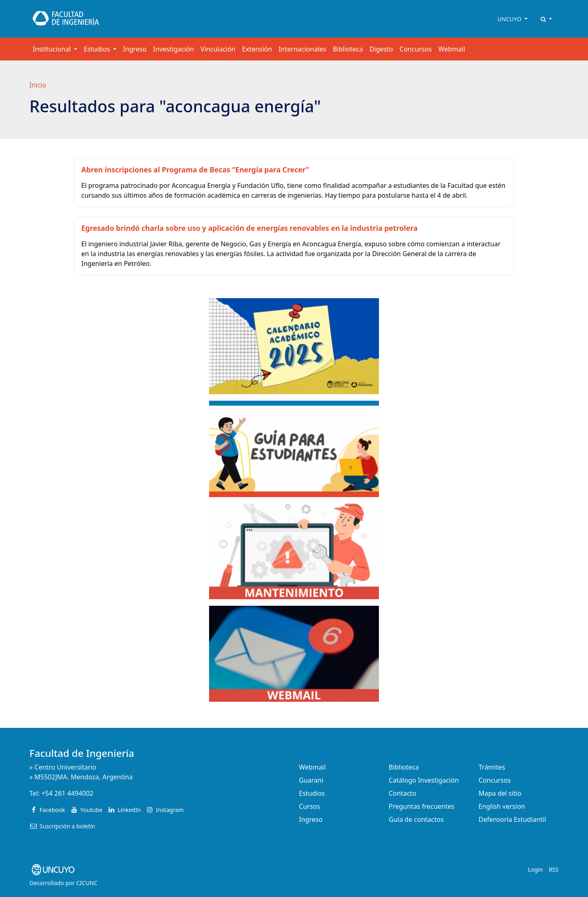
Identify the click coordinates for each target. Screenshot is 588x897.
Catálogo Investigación (424, 780)
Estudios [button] (98, 49)
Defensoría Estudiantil (512, 819)
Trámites (492, 767)
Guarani (311, 780)
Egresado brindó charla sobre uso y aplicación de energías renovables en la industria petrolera (249, 228)
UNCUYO (510, 19)
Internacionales (302, 49)
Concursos (416, 49)
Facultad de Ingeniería (82, 753)
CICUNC (87, 883)
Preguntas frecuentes (422, 806)
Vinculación (218, 49)
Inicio (38, 85)
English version (502, 806)
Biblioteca (348, 49)
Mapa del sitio (500, 793)
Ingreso (135, 49)
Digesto (381, 49)
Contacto (403, 793)
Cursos (310, 806)
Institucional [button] (52, 49)
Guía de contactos (416, 819)
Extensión (257, 49)
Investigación (174, 49)
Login (536, 869)
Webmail (452, 49)
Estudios (312, 793)
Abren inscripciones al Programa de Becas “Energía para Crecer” (195, 170)
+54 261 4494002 (67, 793)
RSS (554, 869)
